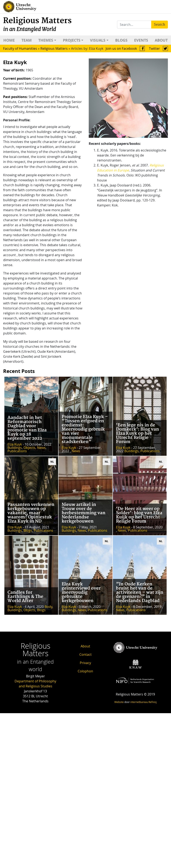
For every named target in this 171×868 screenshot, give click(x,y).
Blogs (121, 40)
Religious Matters (37, 24)
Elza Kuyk (15, 444)
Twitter (158, 48)
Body (48, 607)
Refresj (153, 702)
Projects (72, 40)
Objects (29, 448)
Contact (85, 654)
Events (141, 40)
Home (9, 40)
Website (119, 702)
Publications (17, 451)
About (161, 40)
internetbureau (139, 702)
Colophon (85, 671)
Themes (46, 40)
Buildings (15, 448)
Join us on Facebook (125, 48)
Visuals (98, 40)
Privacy (85, 663)
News (41, 448)
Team (27, 40)
